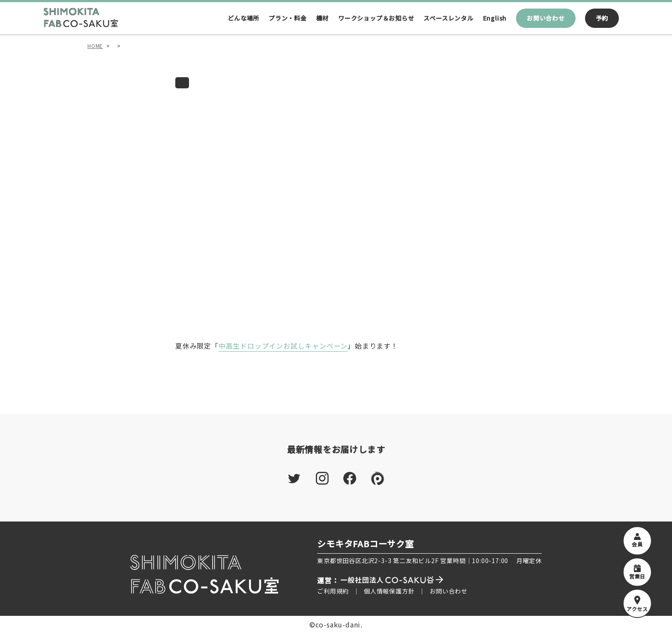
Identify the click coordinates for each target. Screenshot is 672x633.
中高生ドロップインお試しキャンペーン (283, 346)
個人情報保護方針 (389, 591)
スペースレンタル (448, 18)
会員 (637, 540)
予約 (602, 18)
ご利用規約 (333, 591)
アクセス (637, 604)
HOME (95, 46)
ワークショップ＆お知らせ (376, 18)
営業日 (637, 572)
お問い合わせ (546, 18)
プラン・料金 (288, 18)
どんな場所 (243, 18)
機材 (323, 18)
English (495, 18)
